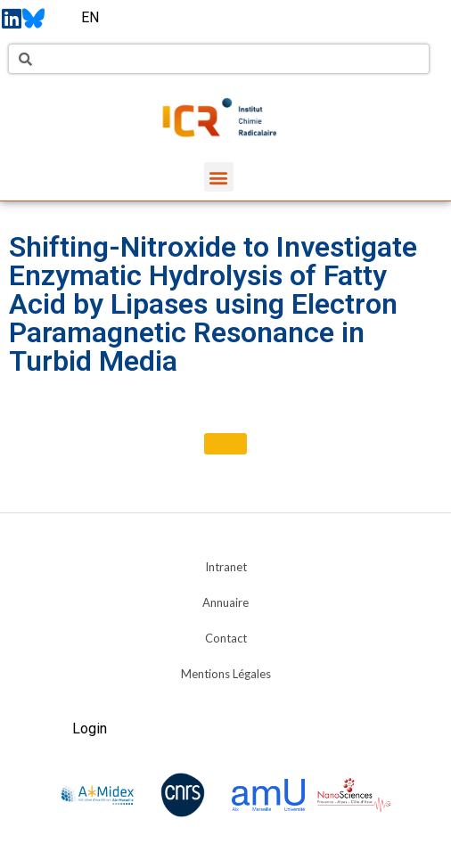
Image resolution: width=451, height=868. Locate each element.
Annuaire (225, 602)
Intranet (226, 567)
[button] (219, 177)
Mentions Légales (226, 674)
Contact (226, 638)
